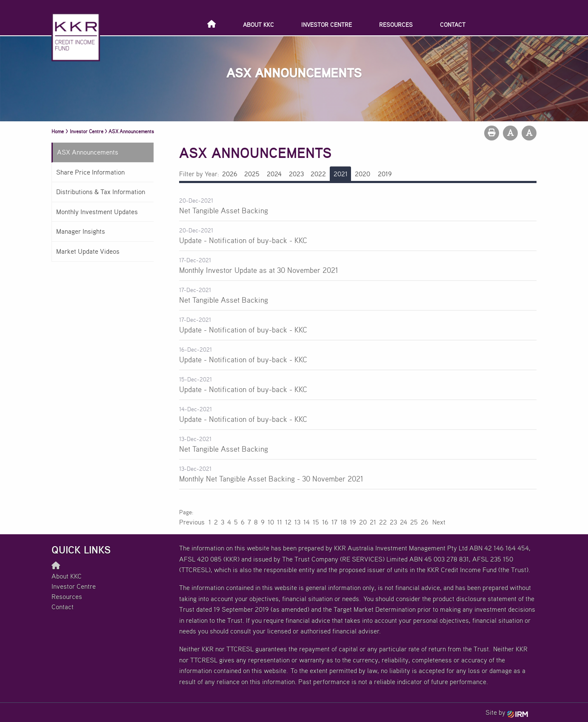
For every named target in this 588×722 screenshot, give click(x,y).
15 (316, 522)
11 (280, 522)
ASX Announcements (88, 152)
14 (307, 522)
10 (271, 522)
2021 (341, 174)
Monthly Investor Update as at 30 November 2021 (259, 270)
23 (393, 522)
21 (373, 522)
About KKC (258, 24)
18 (344, 522)
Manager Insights (81, 231)
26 (425, 522)
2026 (230, 174)
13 (297, 522)
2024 (274, 174)
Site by (507, 712)
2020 (363, 174)
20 (363, 522)
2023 (296, 174)
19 (353, 522)
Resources (396, 24)
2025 (252, 174)
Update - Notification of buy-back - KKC (243, 240)
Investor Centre (327, 24)
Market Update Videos (88, 251)
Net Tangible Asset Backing (224, 210)
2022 (318, 174)
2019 (385, 174)
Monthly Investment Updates (97, 212)
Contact (453, 24)
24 (404, 522)
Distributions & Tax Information (101, 192)
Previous (192, 522)
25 (414, 522)
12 (288, 522)
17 (334, 522)
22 (383, 522)
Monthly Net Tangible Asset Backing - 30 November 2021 (271, 478)
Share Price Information (90, 172)
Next (438, 522)
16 (325, 522)
